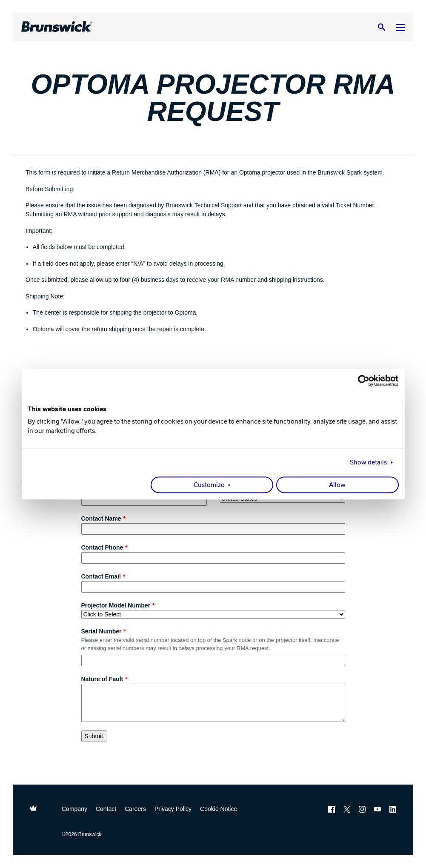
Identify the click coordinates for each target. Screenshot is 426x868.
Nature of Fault (102, 679)
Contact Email (101, 576)
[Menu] (400, 27)
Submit (94, 736)
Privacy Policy (173, 809)
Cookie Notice (219, 809)
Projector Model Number (116, 605)
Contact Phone (102, 547)
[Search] (381, 27)
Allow (337, 485)
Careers (135, 809)
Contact (106, 809)
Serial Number (101, 631)
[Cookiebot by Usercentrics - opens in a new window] (362, 381)
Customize (209, 485)
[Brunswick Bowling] (57, 27)
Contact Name (101, 519)
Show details (368, 462)
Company (74, 809)
